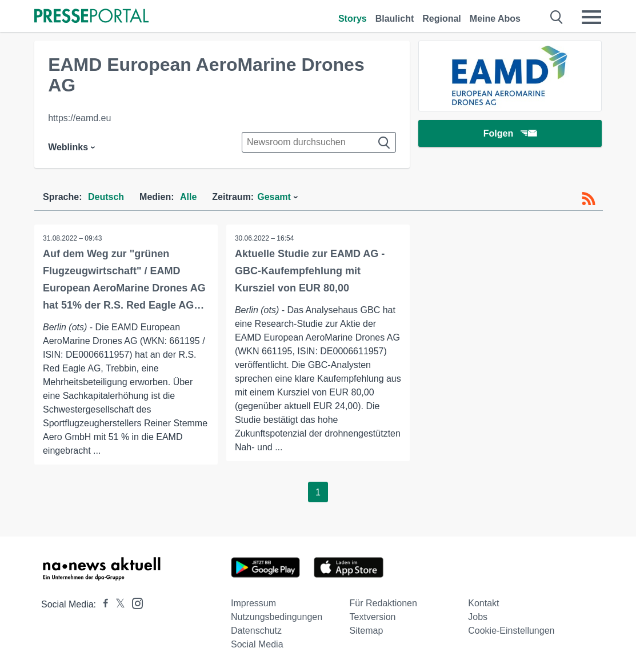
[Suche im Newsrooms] (319, 142)
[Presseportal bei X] (117, 604)
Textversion (373, 617)
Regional (442, 19)
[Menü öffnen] (591, 17)
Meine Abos (495, 19)
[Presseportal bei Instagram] (134, 603)
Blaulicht (395, 19)
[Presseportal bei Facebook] (102, 604)
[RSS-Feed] (589, 199)
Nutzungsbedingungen (277, 617)
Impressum (253, 603)
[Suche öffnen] (557, 17)
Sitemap (367, 631)
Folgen (510, 134)
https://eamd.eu (79, 118)
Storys (353, 19)
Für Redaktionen (383, 603)
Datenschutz (256, 631)
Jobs (478, 617)
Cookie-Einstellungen (511, 631)
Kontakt (483, 603)
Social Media (257, 644)
